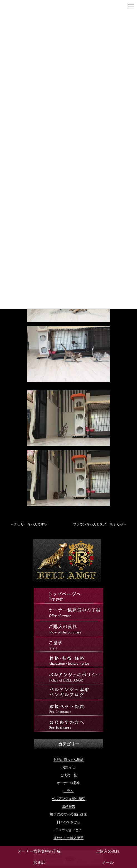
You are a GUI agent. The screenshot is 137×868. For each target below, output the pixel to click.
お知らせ (68, 767)
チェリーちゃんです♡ (31, 524)
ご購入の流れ (108, 851)
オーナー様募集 (68, 783)
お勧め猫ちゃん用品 (68, 759)
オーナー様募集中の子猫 (39, 851)
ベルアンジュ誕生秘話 (68, 799)
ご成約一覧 (68, 775)
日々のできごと (68, 822)
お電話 (39, 862)
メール (108, 862)
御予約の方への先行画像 (68, 814)
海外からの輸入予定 (68, 838)
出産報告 (68, 806)
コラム (68, 791)
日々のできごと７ (68, 830)
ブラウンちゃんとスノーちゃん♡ (98, 524)
